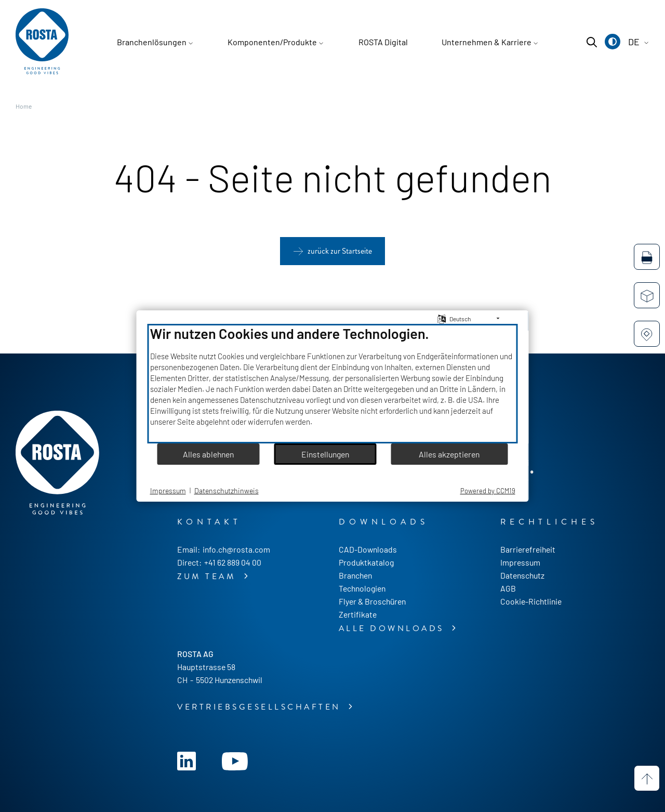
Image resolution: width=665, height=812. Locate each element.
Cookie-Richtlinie (531, 601)
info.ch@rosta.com (236, 549)
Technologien (362, 588)
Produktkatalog (366, 562)
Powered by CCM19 (488, 491)
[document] (333, 384)
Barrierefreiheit (528, 549)
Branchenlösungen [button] (152, 42)
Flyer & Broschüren (372, 601)
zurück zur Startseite (340, 251)
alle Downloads (394, 628)
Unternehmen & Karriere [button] (487, 42)
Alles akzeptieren (449, 454)
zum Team (209, 577)
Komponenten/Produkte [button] (272, 42)
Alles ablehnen (208, 454)
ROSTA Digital (383, 42)
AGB (508, 588)
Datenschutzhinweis (227, 490)
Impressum (520, 562)
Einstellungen (325, 454)
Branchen (355, 575)
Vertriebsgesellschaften (261, 707)
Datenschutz (522, 575)
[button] (613, 42)
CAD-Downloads (368, 549)
